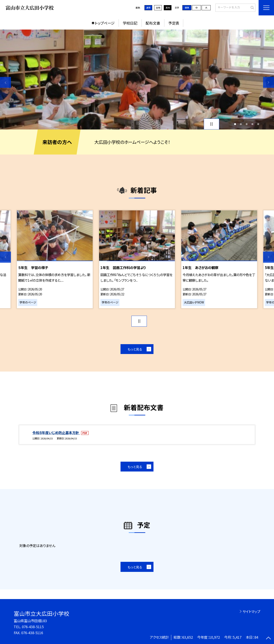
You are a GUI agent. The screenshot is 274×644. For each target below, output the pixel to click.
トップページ (105, 23)
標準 (187, 8)
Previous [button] (5, 82)
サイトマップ (251, 611)
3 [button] (247, 124)
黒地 (168, 8)
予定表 (174, 23)
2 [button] (241, 124)
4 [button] (252, 124)
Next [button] (269, 82)
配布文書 (153, 23)
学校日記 (130, 23)
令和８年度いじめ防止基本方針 (56, 433)
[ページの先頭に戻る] (269, 639)
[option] (137, 80)
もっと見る (135, 349)
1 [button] (235, 124)
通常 (148, 8)
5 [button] (258, 124)
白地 (158, 8)
